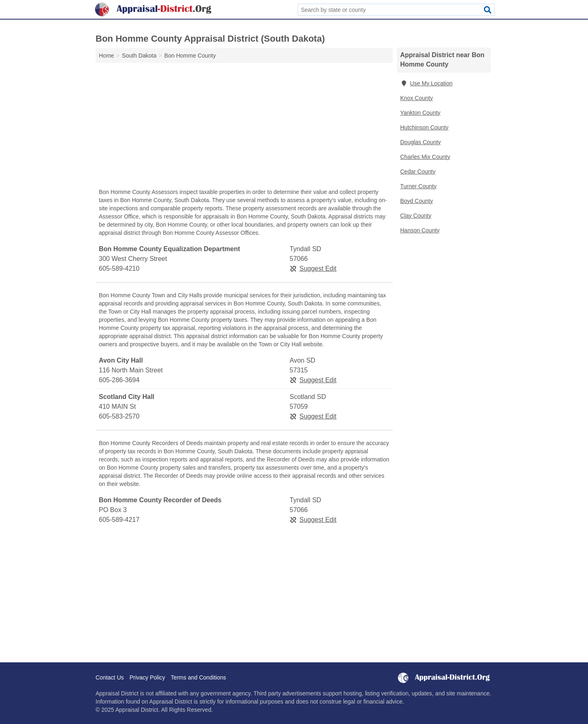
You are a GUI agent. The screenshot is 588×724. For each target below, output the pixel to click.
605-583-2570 (119, 416)
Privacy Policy (147, 677)
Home (106, 56)
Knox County (416, 98)
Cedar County (418, 172)
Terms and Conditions (198, 677)
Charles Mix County (425, 157)
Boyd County (416, 201)
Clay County (416, 216)
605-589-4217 (119, 520)
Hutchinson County (424, 127)
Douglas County (421, 142)
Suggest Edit (313, 268)
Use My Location (426, 83)
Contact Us (110, 677)
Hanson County (420, 230)
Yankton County (420, 113)
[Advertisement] (244, 127)
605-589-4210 (119, 268)
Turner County (418, 186)
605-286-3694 (119, 380)
